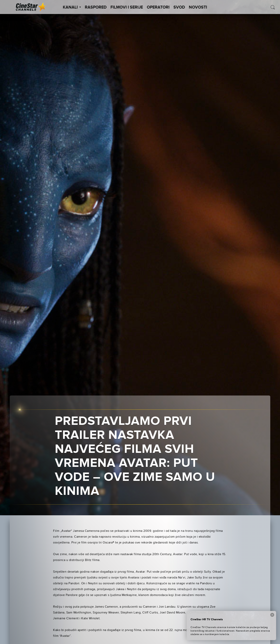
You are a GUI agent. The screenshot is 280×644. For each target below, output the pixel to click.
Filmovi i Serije (127, 7)
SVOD (179, 7)
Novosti (198, 7)
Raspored (96, 7)
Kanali (72, 7)
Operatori (158, 7)
